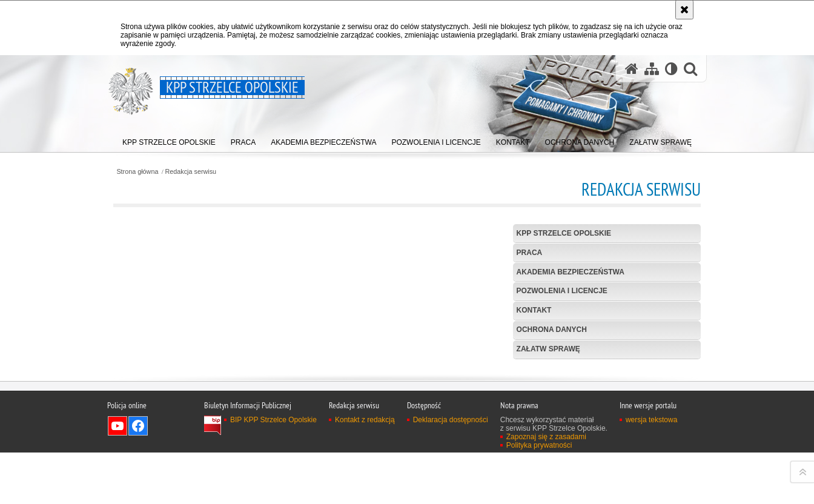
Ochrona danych (552, 330)
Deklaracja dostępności (451, 495)
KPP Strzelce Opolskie (564, 233)
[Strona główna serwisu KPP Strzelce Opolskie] (632, 69)
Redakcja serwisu (191, 172)
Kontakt (534, 310)
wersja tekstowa (651, 495)
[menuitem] (169, 140)
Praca (530, 253)
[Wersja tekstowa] (671, 69)
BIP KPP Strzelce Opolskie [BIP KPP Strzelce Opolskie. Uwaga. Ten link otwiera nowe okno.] (273, 495)
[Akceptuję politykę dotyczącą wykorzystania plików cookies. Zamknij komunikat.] (684, 10)
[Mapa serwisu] (652, 69)
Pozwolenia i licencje (562, 291)
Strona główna (137, 172)
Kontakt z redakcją (365, 495)
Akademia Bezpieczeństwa (571, 272)
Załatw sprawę (548, 349)
